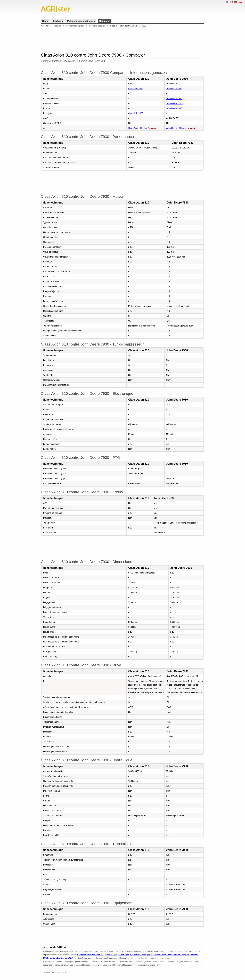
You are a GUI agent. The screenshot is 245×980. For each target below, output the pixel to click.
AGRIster (45, 26)
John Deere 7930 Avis (176, 128)
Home (45, 21)
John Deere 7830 (174, 108)
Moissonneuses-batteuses (81, 21)
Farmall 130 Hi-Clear (163, 955)
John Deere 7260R (175, 103)
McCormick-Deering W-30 (61, 958)
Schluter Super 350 (181, 955)
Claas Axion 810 (136, 89)
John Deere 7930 (174, 89)
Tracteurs (58, 21)
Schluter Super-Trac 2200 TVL (91, 955)
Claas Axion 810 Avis (138, 128)
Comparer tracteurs (97, 26)
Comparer (104, 21)
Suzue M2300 (111, 955)
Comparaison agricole (75, 26)
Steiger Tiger (123, 955)
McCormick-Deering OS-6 (141, 955)
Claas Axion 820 (136, 113)
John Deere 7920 (174, 99)
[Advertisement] (122, 40)
